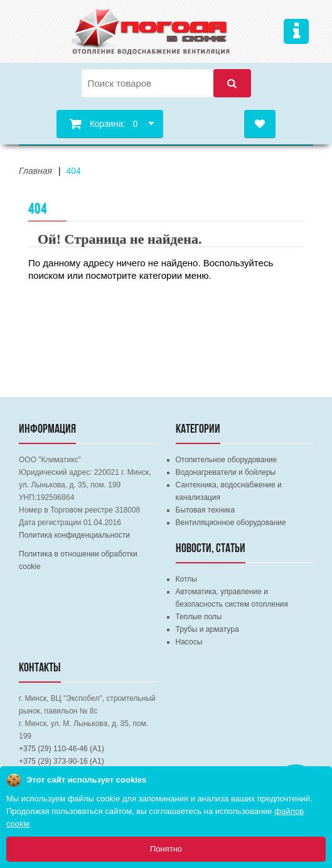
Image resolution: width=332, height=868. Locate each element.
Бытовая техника (206, 510)
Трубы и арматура (207, 629)
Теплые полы (199, 617)
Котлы (186, 579)
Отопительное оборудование (227, 460)
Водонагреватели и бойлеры (226, 472)
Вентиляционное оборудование (231, 523)
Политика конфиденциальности (74, 535)
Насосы (189, 642)
